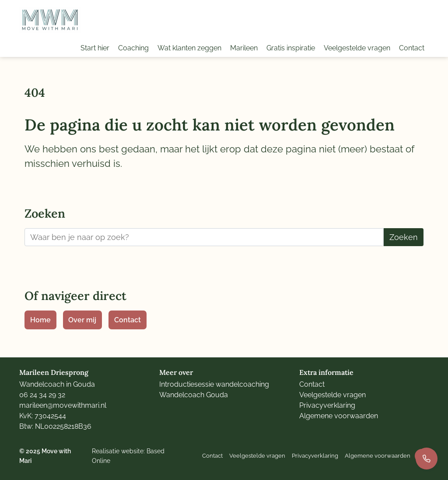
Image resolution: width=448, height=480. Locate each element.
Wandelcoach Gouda (194, 395)
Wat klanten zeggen (189, 48)
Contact (412, 48)
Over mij (82, 320)
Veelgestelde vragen (357, 48)
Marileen (244, 48)
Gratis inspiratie (291, 48)
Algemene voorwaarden (339, 416)
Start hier (95, 48)
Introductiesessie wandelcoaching (214, 384)
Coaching (133, 48)
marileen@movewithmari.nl (63, 405)
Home (40, 320)
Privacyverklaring (327, 405)
